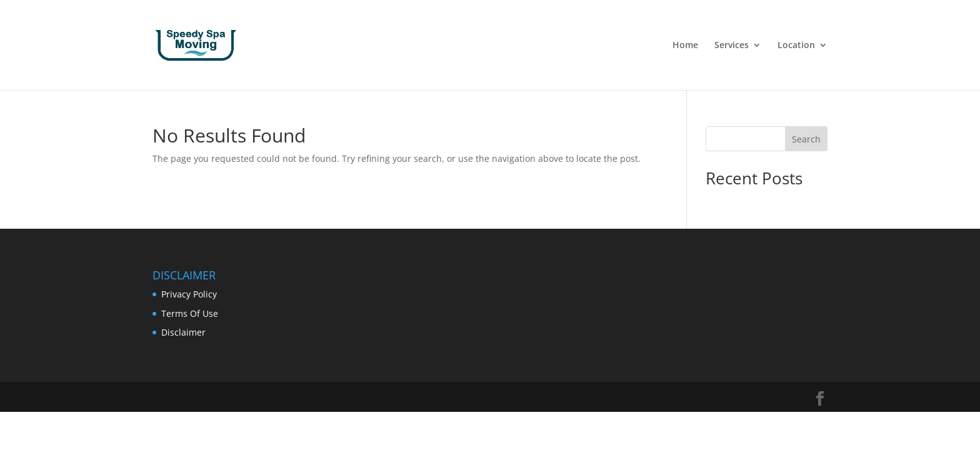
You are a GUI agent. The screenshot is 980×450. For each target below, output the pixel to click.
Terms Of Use (190, 313)
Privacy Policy (189, 294)
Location (796, 46)
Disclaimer (183, 332)
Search (806, 139)
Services (732, 46)
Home (685, 46)
